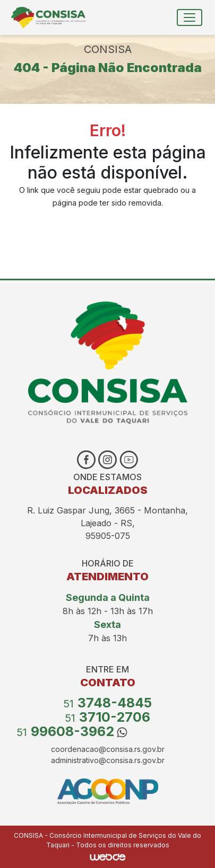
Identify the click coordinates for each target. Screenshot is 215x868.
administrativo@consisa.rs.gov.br (108, 760)
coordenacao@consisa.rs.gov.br (108, 749)
